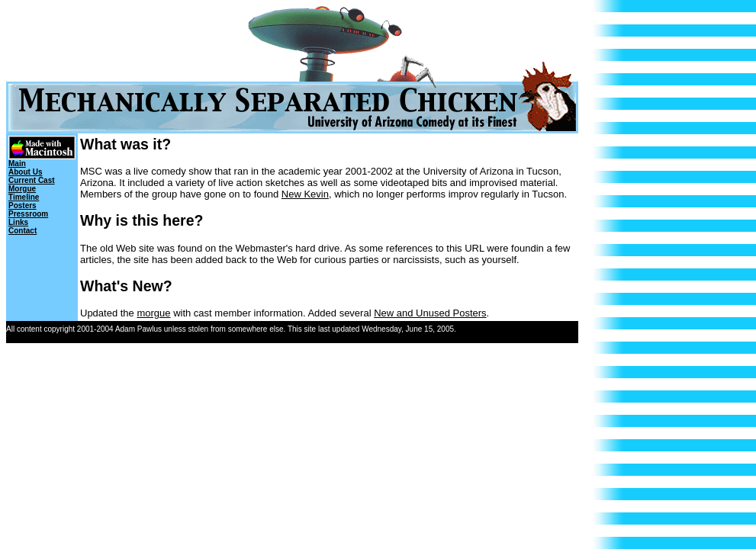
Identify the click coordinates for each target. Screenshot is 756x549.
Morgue (22, 189)
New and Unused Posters (430, 313)
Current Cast (32, 180)
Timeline (24, 197)
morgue (153, 313)
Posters (23, 205)
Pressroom (28, 214)
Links (18, 222)
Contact (23, 231)
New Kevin (305, 194)
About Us (25, 172)
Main (17, 164)
